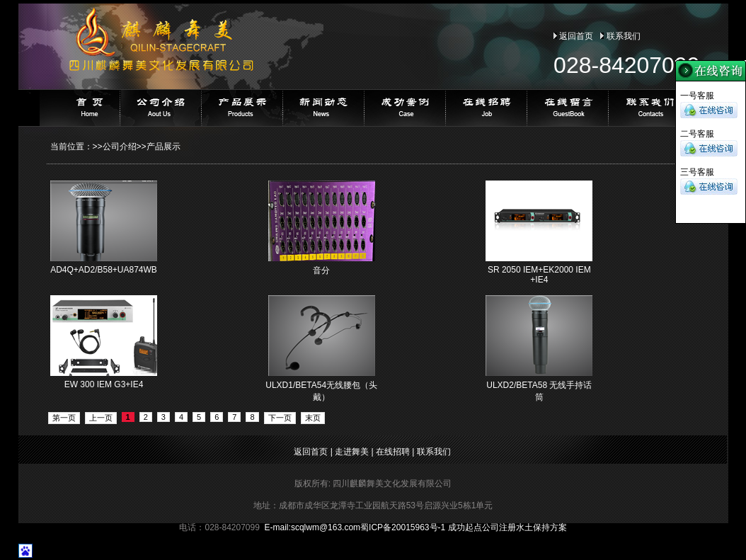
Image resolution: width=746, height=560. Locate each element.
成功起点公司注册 (482, 527)
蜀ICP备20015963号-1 (403, 527)
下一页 (280, 418)
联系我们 (624, 36)
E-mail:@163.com (313, 527)
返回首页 (576, 36)
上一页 (101, 418)
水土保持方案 (541, 527)
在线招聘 (393, 452)
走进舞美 (352, 452)
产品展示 (163, 147)
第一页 (64, 418)
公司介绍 (120, 147)
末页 (313, 418)
